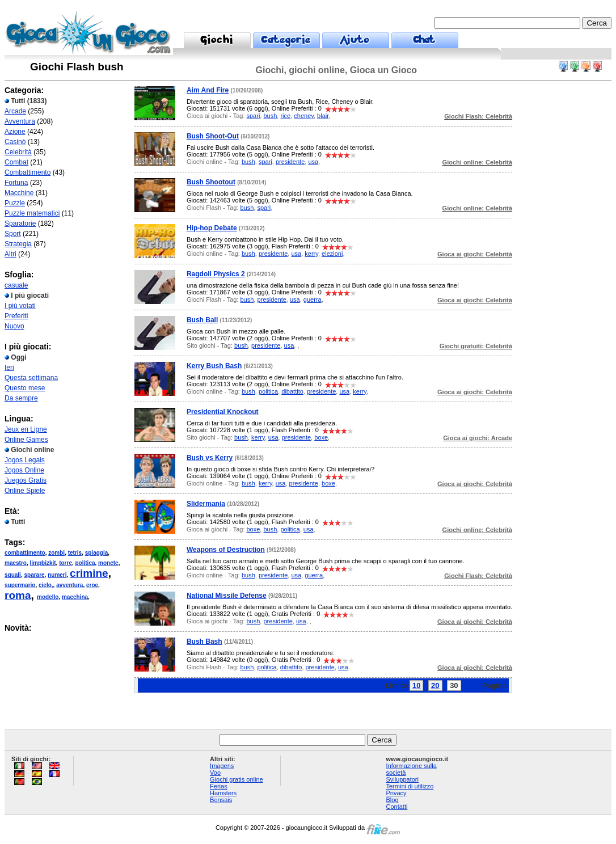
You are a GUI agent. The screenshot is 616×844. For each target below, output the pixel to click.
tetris (75, 553)
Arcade (15, 111)
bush (270, 116)
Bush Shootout (211, 182)
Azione (15, 132)
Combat (16, 162)
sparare (34, 575)
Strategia (18, 244)
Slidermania (206, 504)
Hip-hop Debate (212, 228)
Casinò (15, 142)
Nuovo (14, 326)
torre (66, 563)
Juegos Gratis (26, 480)
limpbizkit (43, 563)
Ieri (9, 368)
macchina (75, 597)
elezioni (332, 254)
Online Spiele (25, 491)
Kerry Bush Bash (214, 366)
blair (323, 116)
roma (18, 595)
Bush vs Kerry (210, 458)
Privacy (396, 793)
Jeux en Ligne (26, 429)
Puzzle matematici (32, 213)
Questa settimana (31, 378)
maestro (16, 563)
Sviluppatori (402, 779)
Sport (13, 234)
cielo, (46, 585)
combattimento (25, 553)
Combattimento (28, 172)
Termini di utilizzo (410, 786)
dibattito (292, 391)
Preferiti (16, 316)
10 (416, 685)
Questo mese (25, 388)
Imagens (222, 766)
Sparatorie (20, 223)
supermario (20, 585)
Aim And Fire (208, 90)
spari (254, 116)
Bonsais (221, 800)
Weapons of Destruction (226, 550)
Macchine (19, 193)
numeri (57, 575)
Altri (10, 254)
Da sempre (21, 398)
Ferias (219, 786)
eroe (92, 585)
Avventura (20, 121)
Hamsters (223, 793)
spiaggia (97, 553)
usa (313, 162)
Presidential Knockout (223, 412)
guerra (313, 299)
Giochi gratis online (237, 779)
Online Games (26, 440)
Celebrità (18, 152)
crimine (89, 573)
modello (48, 597)
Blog (393, 800)
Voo (215, 773)
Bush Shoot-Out (213, 136)
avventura (69, 585)
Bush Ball (202, 320)
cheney (304, 116)
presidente (290, 162)
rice (285, 116)
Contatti (397, 807)
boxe (321, 437)
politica (85, 563)
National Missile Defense (227, 596)
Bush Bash (204, 642)
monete (108, 563)
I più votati (20, 306)
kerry (311, 254)
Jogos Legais (25, 460)
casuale (16, 285)
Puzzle (15, 203)
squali (13, 575)
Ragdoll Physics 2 (216, 274)
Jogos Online (24, 470)
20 (435, 685)
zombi (56, 553)
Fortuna (16, 183)
